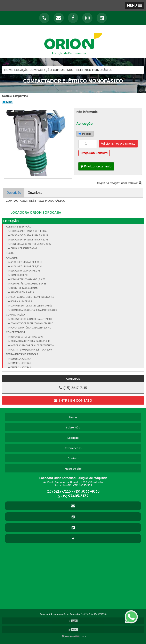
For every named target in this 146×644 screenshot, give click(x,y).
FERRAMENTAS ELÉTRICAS (22, 354)
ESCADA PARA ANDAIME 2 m (25, 271)
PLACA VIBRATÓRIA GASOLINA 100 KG (30, 328)
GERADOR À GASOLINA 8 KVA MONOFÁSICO (33, 310)
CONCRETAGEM (15, 332)
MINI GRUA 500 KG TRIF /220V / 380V (30, 244)
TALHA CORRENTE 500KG (23, 248)
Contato (73, 458)
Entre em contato (73, 400)
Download (35, 193)
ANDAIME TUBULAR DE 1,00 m (26, 262)
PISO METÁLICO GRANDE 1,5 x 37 (27, 279)
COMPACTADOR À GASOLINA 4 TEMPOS (31, 319)
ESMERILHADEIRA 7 (21, 363)
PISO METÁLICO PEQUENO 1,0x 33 (28, 284)
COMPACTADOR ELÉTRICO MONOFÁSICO (31, 323)
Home (9, 70)
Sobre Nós (73, 427)
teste (10, 253)
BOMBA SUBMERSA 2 (21, 301)
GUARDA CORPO (19, 275)
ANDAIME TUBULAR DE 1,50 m (26, 266)
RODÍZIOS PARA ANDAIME (24, 288)
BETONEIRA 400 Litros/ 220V (26, 337)
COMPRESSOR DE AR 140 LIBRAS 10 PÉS (31, 306)
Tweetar (8, 102)
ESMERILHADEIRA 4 (21, 359)
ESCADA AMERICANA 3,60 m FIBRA (28, 231)
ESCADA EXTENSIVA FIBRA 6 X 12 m (29, 240)
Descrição (14, 193)
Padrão (85, 134)
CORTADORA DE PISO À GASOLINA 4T (30, 341)
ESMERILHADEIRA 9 (21, 367)
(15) (59, 491)
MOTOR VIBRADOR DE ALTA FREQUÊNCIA (32, 345)
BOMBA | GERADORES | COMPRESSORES (30, 297)
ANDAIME (12, 258)
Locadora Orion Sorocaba (36, 212)
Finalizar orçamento (96, 166)
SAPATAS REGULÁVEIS (22, 292)
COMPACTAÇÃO (41, 70)
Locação (21, 70)
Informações (73, 448)
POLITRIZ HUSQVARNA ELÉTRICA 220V (31, 350)
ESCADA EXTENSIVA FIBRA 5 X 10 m (29, 235)
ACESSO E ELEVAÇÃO (19, 227)
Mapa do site (73, 469)
